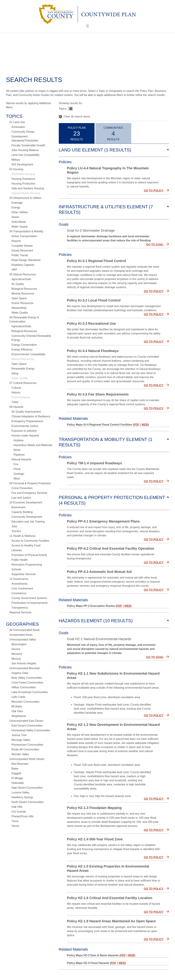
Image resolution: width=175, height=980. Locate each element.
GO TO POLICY (154, 191)
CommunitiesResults (113, 134)
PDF (137, 425)
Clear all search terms (75, 117)
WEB (145, 425)
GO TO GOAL (155, 245)
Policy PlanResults (77, 134)
